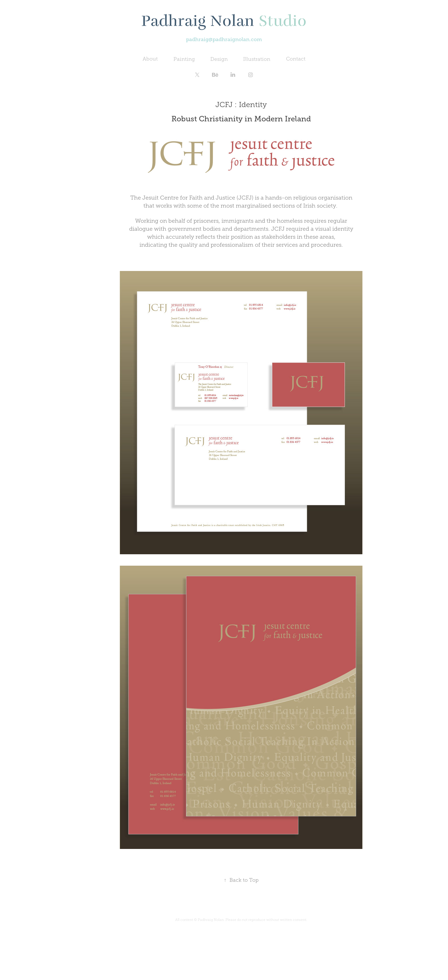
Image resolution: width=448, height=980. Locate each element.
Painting (184, 59)
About (150, 59)
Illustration (257, 59)
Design (219, 59)
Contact (296, 59)
